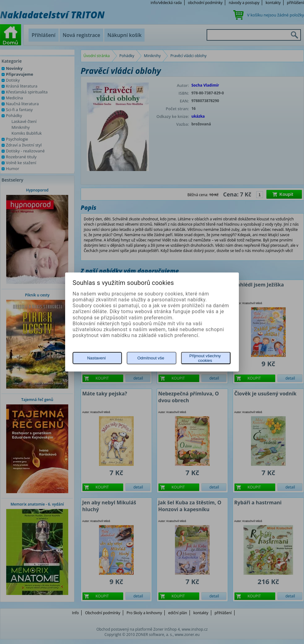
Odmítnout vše (151, 358)
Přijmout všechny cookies (205, 358)
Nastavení (96, 358)
